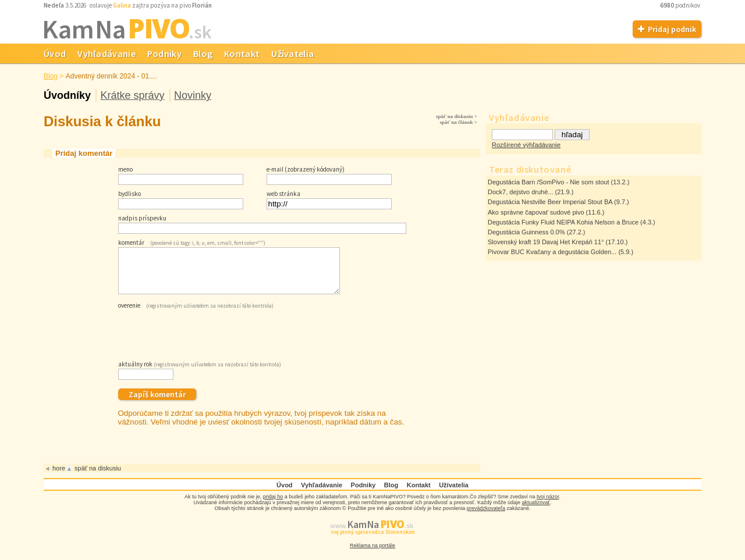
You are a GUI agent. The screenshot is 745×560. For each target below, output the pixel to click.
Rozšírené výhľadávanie (526, 145)
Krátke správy (132, 95)
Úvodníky (67, 95)
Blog (203, 53)
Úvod (55, 53)
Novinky (193, 95)
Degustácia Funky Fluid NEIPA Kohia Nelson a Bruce (563, 222)
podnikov (681, 5)
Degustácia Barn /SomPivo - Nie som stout (548, 182)
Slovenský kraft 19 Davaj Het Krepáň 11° (546, 242)
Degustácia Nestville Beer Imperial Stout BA (550, 202)
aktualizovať (536, 511)
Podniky (164, 53)
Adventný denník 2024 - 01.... (111, 76)
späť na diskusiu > (457, 116)
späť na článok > (458, 122)
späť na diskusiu (98, 477)
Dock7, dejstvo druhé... (521, 192)
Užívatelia (292, 53)
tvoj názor (548, 505)
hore (59, 477)
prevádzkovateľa (486, 517)
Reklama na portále (372, 554)
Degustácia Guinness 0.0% (526, 232)
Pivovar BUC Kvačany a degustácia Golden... (552, 252)
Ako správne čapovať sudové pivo (536, 212)
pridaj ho (273, 505)
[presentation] (207, 341)
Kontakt (242, 53)
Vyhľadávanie (107, 53)
